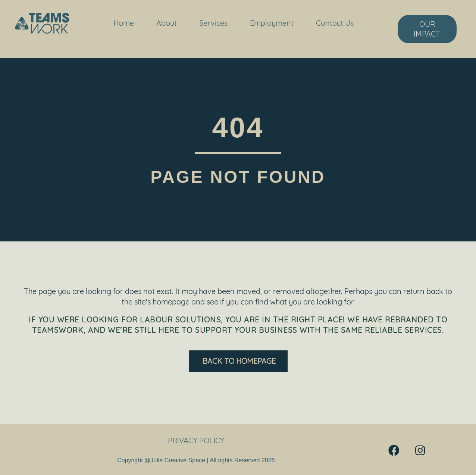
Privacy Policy (196, 440)
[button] (394, 450)
